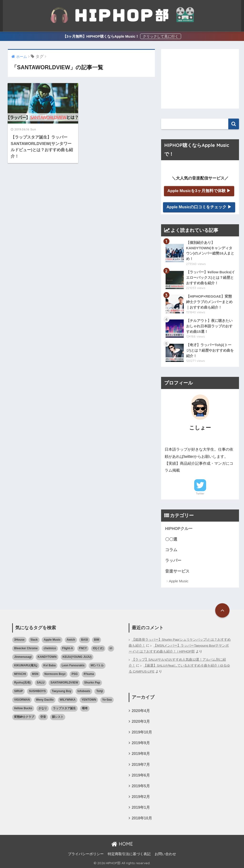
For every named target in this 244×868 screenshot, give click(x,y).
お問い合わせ (165, 854)
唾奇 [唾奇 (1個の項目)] (85, 708)
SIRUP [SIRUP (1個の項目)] (18, 691)
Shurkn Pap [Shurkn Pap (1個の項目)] (92, 683)
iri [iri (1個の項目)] (111, 648)
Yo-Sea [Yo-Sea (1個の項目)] (107, 700)
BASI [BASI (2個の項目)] (84, 640)
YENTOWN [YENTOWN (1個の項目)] (89, 700)
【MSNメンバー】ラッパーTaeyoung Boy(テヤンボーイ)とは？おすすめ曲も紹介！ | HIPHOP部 (179, 649)
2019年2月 (141, 797)
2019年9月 (141, 743)
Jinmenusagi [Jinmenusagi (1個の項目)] (23, 657)
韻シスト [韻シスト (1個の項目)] (58, 717)
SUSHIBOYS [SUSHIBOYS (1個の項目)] (37, 691)
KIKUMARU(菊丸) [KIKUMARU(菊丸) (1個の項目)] (26, 665)
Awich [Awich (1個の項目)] (71, 640)
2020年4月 (141, 711)
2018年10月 (142, 818)
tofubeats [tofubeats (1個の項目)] (84, 691)
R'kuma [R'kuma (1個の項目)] (89, 674)
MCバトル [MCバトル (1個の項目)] (97, 665)
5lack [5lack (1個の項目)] (34, 640)
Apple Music (179, 581)
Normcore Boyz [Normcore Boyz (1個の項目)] (55, 674)
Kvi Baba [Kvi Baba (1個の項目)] (49, 665)
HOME (122, 844)
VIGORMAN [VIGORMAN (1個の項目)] (22, 700)
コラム (171, 550)
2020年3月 (141, 721)
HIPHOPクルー (179, 529)
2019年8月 (141, 754)
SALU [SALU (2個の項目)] (41, 683)
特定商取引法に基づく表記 (129, 854)
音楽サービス (177, 571)
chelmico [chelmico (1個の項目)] (50, 648)
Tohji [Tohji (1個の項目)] (100, 691)
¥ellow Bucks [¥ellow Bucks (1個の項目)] (23, 708)
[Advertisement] (200, 79)
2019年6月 (141, 775)
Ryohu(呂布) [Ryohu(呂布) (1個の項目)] (22, 683)
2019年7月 (141, 765)
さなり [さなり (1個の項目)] (43, 708)
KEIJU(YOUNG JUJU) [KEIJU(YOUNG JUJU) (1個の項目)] (77, 657)
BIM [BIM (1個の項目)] (97, 640)
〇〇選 (171, 539)
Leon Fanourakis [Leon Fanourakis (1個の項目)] (73, 665)
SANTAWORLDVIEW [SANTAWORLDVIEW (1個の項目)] (64, 683)
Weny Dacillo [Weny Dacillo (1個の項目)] (45, 700)
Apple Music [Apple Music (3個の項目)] (52, 640)
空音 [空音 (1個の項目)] (43, 717)
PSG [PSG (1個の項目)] (74, 674)
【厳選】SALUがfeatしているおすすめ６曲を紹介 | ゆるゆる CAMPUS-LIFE (179, 668)
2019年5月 (141, 786)
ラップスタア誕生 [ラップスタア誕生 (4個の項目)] (64, 708)
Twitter (200, 494)
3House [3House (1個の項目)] (19, 640)
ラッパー (173, 561)
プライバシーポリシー (86, 854)
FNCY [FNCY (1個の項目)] (83, 648)
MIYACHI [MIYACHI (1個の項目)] (20, 674)
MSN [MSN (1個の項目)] (35, 674)
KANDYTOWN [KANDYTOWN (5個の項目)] (47, 657)
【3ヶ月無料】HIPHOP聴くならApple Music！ (101, 36)
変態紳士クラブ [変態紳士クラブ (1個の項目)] (24, 717)
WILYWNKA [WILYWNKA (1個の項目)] (68, 700)
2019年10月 (142, 732)
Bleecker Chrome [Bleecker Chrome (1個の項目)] (26, 648)
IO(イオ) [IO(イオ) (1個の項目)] (98, 648)
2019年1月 (141, 807)
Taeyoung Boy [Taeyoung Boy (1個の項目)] (61, 691)
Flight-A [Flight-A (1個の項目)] (68, 648)
